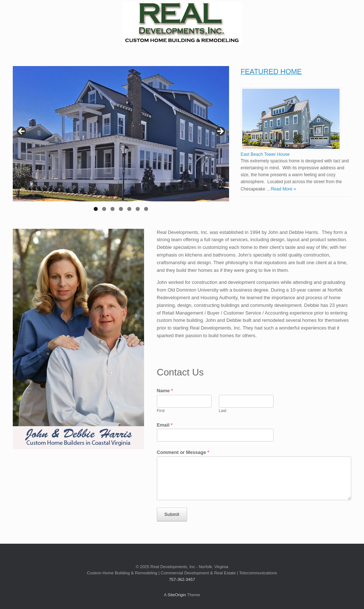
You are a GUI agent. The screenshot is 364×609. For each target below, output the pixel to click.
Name (165, 391)
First (161, 411)
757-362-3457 (182, 579)
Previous (22, 132)
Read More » (283, 189)
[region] (121, 141)
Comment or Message (183, 452)
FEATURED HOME (271, 72)
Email (165, 425)
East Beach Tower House (265, 154)
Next (220, 132)
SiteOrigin (177, 595)
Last (223, 411)
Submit (172, 514)
